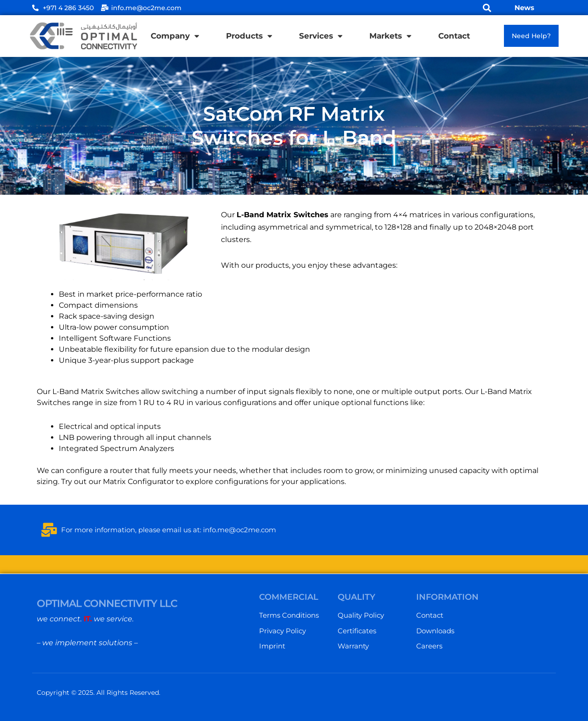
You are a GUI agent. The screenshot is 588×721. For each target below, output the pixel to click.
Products (249, 36)
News (524, 8)
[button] (487, 8)
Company (175, 36)
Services (321, 36)
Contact (454, 36)
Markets (390, 36)
